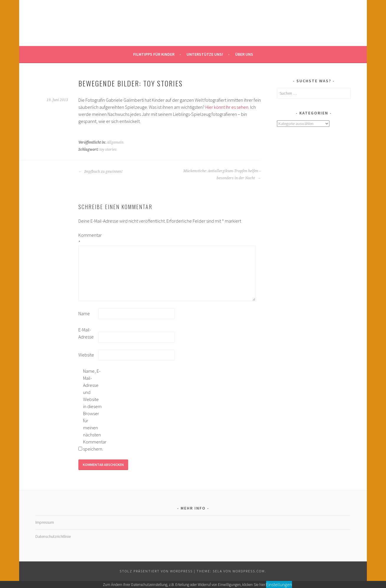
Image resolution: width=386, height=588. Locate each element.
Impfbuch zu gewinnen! (100, 172)
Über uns (244, 54)
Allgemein (115, 142)
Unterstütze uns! (205, 54)
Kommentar (88, 239)
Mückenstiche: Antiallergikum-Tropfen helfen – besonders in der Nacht (222, 175)
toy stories (108, 150)
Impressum (45, 522)
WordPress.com (249, 571)
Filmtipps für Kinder (154, 54)
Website (86, 355)
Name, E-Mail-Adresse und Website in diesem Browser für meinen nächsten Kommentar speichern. (93, 410)
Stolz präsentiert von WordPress (156, 571)
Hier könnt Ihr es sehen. (227, 107)
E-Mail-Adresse (86, 333)
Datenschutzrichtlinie (53, 536)
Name (84, 313)
